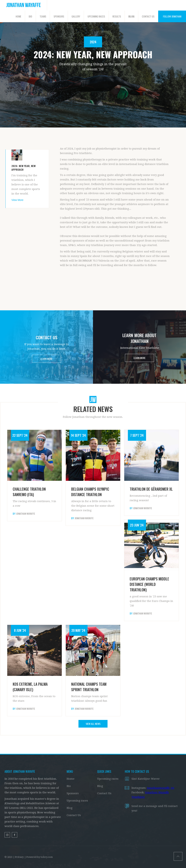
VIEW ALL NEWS (93, 724)
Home (71, 779)
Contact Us (74, 815)
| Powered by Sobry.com (39, 857)
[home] (24, 5)
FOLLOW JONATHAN (172, 16)
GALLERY (76, 16)
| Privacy (18, 857)
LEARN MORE (46, 359)
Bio (69, 786)
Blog (70, 808)
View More (17, 200)
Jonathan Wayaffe (26, 514)
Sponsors (73, 793)
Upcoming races (77, 801)
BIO (30, 16)
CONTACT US (148, 16)
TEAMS (43, 16)
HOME (18, 16)
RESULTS (117, 16)
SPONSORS (59, 16)
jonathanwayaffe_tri (161, 788)
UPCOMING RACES (96, 16)
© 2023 (8, 857)
